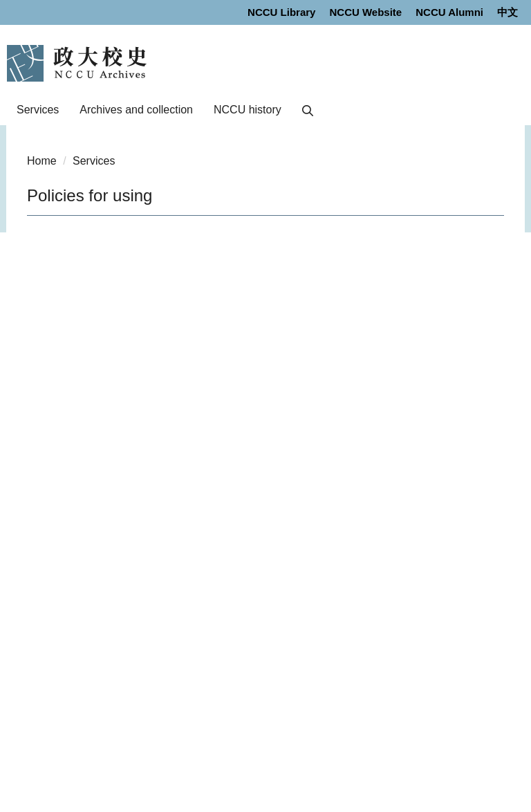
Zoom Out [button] (160, 244)
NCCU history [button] (248, 110)
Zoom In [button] (183, 244)
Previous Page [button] (39, 244)
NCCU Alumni (449, 12)
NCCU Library (281, 12)
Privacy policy (51, 729)
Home (42, 161)
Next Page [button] (61, 244)
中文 (507, 12)
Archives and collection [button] (136, 110)
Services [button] (38, 110)
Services (94, 161)
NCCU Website (365, 12)
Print (171, 452)
